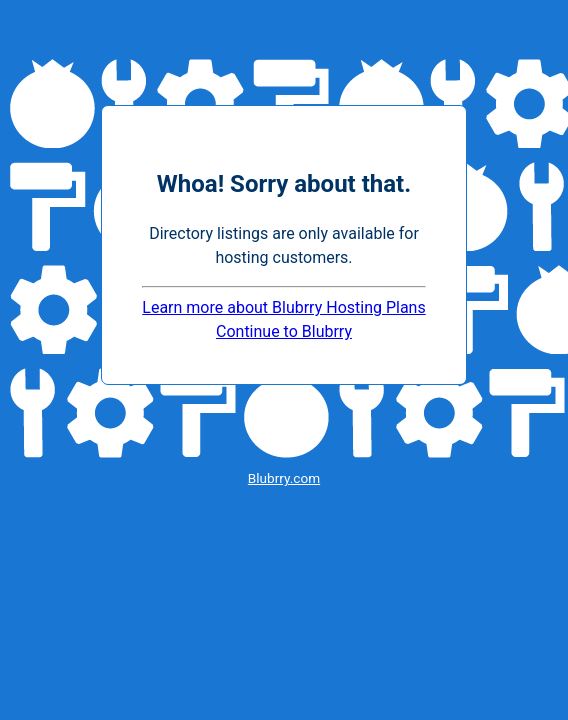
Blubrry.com (284, 478)
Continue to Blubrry (284, 331)
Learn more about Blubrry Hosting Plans (283, 307)
